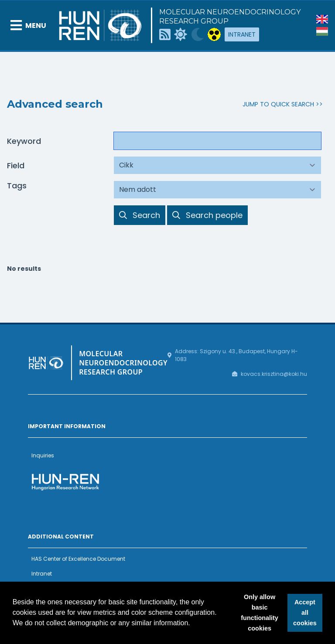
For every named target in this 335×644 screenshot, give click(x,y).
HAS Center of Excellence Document (78, 559)
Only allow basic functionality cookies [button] (260, 613)
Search (140, 215)
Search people (207, 215)
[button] (193, 624)
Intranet (242, 34)
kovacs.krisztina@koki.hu (274, 374)
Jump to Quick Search (278, 104)
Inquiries (43, 455)
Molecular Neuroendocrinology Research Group (230, 17)
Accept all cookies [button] (305, 613)
